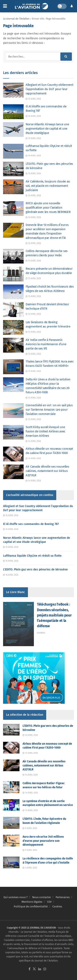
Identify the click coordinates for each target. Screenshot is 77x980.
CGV (49, 902)
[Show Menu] (5, 6)
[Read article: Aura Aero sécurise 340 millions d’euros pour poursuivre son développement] (11, 841)
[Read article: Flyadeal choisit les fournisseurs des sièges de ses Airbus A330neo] (13, 292)
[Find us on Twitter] (34, 969)
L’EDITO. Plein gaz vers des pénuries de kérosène (35, 570)
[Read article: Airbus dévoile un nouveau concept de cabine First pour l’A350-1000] (13, 454)
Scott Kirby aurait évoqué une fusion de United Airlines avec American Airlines (45, 431)
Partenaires (63, 897)
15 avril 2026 (33, 261)
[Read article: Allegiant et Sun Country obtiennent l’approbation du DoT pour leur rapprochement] (13, 90)
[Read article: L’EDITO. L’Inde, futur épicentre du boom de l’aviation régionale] (11, 823)
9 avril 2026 (30, 828)
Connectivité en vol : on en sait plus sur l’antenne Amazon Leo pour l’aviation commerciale (49, 410)
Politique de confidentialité (31, 906)
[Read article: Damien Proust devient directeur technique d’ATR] (13, 310)
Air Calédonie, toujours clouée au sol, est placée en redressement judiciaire (48, 186)
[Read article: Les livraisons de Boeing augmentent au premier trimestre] (13, 327)
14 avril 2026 (33, 441)
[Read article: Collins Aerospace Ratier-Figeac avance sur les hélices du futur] (11, 787)
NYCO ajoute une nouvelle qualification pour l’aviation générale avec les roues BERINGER (48, 208)
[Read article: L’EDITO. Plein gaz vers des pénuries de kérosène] (13, 169)
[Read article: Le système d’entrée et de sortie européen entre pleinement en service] (11, 805)
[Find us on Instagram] (45, 969)
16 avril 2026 (33, 99)
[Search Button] (66, 57)
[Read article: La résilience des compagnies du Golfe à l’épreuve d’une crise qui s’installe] (11, 862)
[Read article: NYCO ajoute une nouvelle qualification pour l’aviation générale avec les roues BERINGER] (13, 209)
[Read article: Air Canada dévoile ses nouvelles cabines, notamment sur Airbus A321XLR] (13, 472)
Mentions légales (32, 902)
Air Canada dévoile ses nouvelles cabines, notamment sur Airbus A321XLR (47, 471)
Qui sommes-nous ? (16, 897)
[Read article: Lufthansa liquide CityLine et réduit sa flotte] (13, 151)
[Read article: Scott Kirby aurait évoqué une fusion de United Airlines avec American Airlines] (13, 432)
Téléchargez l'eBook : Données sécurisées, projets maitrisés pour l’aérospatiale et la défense (54, 615)
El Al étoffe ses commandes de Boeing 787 (31, 524)
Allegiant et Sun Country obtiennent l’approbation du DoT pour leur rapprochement (49, 89)
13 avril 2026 (30, 810)
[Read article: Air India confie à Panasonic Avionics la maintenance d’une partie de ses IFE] (13, 345)
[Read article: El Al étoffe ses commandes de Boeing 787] (13, 112)
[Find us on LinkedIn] (40, 969)
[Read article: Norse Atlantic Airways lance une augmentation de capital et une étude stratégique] (13, 130)
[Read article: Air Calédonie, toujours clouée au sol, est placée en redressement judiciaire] (13, 187)
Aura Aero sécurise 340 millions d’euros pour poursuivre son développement (43, 841)
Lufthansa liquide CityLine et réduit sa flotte (32, 556)
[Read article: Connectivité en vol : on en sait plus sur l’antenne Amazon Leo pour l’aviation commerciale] (13, 411)
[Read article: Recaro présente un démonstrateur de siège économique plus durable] (13, 274)
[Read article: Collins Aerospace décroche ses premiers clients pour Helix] (13, 256)
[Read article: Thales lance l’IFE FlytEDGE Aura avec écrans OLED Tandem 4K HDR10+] (13, 367)
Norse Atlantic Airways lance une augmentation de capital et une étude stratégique (47, 129)
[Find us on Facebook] (29, 969)
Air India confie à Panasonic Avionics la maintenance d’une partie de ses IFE (46, 344)
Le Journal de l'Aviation (16, 19)
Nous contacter (42, 897)
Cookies (57, 906)
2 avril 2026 (30, 868)
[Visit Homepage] (32, 6)
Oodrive (41, 633)
